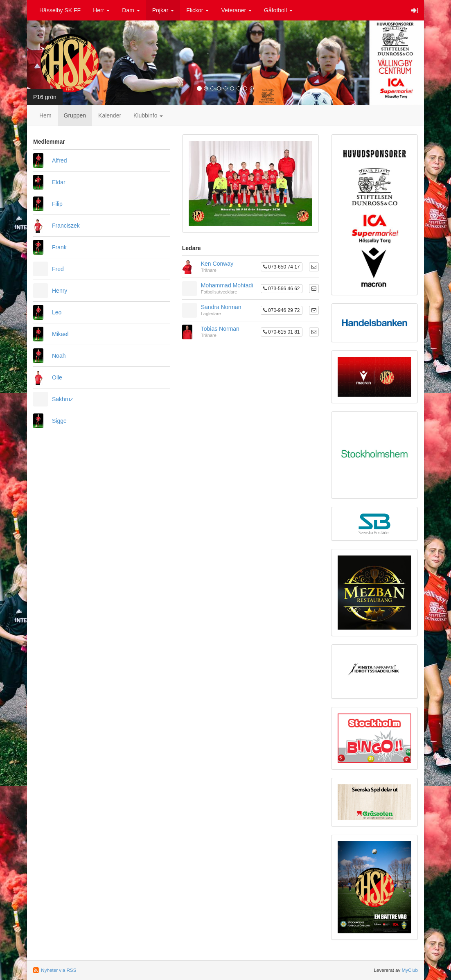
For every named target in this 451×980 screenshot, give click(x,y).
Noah (59, 356)
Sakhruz (62, 399)
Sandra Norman (221, 307)
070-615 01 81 (282, 332)
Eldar (59, 182)
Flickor (197, 10)
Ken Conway (217, 264)
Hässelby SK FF (60, 10)
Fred (58, 269)
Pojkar (163, 10)
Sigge (59, 421)
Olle (57, 377)
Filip (57, 204)
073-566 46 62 (282, 289)
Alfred (60, 160)
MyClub (410, 970)
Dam (131, 10)
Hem (45, 115)
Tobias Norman (220, 329)
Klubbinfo (148, 115)
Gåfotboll (278, 10)
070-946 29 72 (282, 310)
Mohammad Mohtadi (227, 285)
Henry (60, 291)
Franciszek (66, 226)
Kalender (110, 115)
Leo (57, 312)
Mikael (60, 334)
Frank (59, 247)
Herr (101, 10)
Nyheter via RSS (59, 970)
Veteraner (236, 10)
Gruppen (75, 115)
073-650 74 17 (282, 267)
